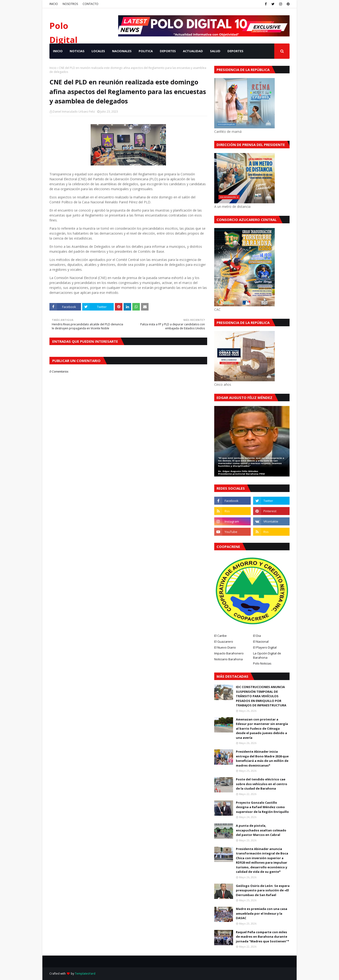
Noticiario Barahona (228, 659)
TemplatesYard (85, 974)
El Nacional (261, 642)
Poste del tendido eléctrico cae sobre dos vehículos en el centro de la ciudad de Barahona (262, 784)
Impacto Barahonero (229, 653)
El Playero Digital (265, 647)
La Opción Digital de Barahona (267, 655)
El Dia (257, 636)
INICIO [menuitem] (58, 51)
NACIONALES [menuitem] (122, 51)
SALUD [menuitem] (215, 51)
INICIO (54, 4)
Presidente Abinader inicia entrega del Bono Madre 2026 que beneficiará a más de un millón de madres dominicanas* (262, 758)
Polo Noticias (262, 663)
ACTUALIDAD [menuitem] (193, 51)
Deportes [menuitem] (235, 51)
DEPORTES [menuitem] (168, 51)
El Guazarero (224, 642)
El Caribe (220, 636)
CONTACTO (91, 4)
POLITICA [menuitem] (146, 51)
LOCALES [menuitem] (98, 51)
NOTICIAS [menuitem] (77, 51)
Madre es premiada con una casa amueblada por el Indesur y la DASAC (262, 913)
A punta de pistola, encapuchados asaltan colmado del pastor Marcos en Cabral (261, 830)
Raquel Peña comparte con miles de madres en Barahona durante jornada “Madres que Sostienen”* (262, 937)
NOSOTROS (70, 4)
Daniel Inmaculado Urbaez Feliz (74, 112)
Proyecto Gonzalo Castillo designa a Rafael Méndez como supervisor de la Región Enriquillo (262, 807)
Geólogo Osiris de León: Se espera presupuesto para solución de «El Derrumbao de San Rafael (263, 890)
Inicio (53, 68)
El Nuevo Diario (225, 647)
